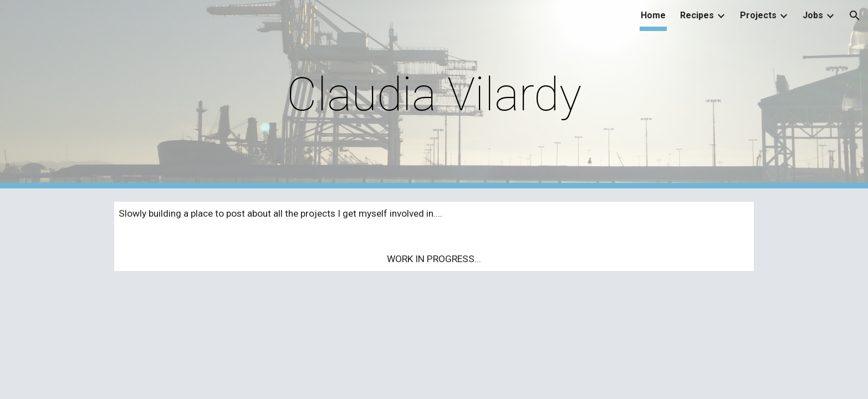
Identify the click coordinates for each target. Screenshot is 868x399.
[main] (434, 94)
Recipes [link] (697, 15)
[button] (855, 16)
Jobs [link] (813, 15)
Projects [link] (758, 15)
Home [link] (653, 15)
